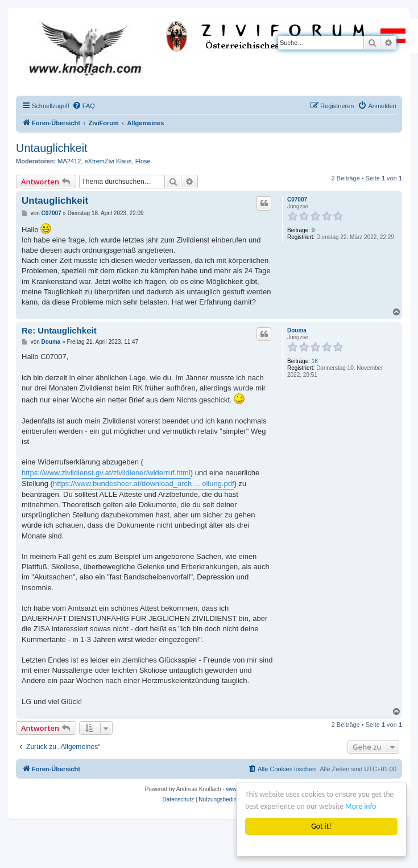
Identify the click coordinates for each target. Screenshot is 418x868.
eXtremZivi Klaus (108, 161)
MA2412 (69, 161)
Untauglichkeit (52, 148)
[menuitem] (84, 106)
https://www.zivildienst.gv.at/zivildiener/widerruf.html (106, 473)
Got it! (322, 826)
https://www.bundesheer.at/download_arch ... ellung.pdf (144, 484)
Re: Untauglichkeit (59, 330)
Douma (297, 330)
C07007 (297, 199)
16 (315, 361)
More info (361, 806)
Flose (143, 161)
